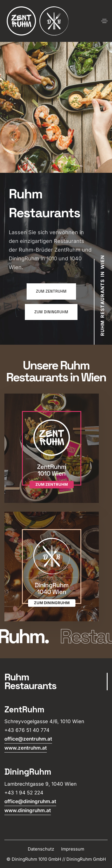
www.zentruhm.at (26, 748)
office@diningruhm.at (30, 801)
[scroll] (56, 682)
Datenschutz (41, 849)
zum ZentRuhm (51, 291)
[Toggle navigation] (104, 21)
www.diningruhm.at (28, 810)
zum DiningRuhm (51, 312)
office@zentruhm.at (28, 739)
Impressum (73, 849)
